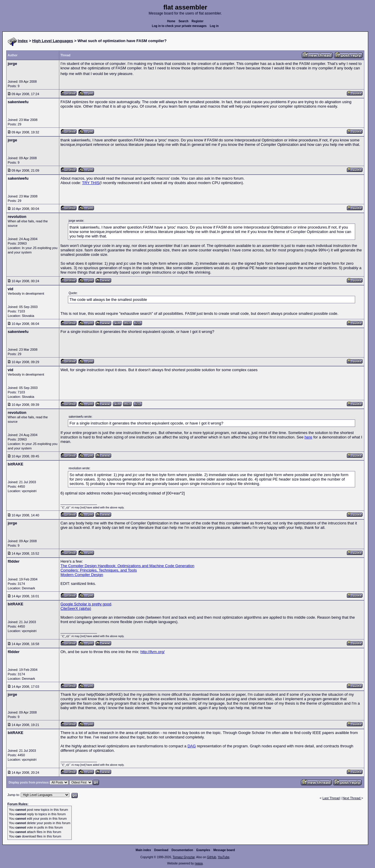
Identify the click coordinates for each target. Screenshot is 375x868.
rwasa (199, 863)
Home (171, 21)
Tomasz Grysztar (183, 857)
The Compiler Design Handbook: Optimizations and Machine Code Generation (127, 566)
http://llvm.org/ (153, 652)
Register (197, 21)
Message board (224, 850)
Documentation (182, 850)
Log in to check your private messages (179, 26)
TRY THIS (91, 183)
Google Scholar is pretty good (86, 604)
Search (183, 21)
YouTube (223, 857)
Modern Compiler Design (82, 575)
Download (161, 850)
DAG (192, 746)
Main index (143, 850)
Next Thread (352, 798)
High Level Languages (53, 41)
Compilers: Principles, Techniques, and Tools (99, 570)
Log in (214, 26)
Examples (203, 850)
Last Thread (331, 798)
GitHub (212, 857)
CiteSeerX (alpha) (76, 608)
